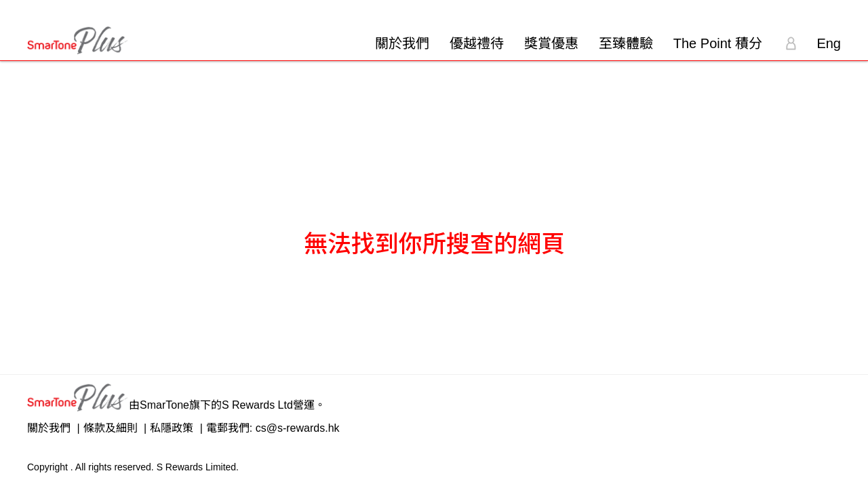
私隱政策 (172, 428)
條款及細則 (111, 428)
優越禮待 (477, 43)
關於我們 (402, 43)
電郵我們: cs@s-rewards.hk (273, 428)
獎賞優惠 (551, 43)
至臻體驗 (626, 43)
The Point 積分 (718, 43)
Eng (829, 43)
